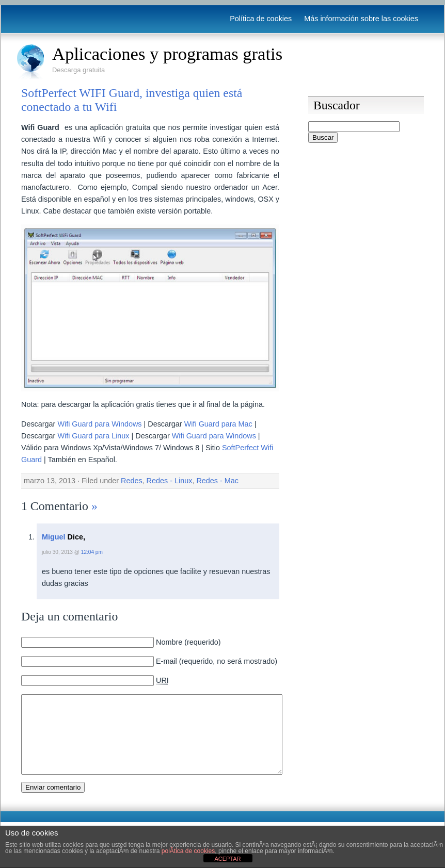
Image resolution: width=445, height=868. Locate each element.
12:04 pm (92, 552)
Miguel (54, 537)
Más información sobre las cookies (361, 19)
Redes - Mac (217, 481)
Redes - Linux (170, 481)
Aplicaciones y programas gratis (167, 54)
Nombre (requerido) (188, 642)
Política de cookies (261, 19)
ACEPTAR (227, 859)
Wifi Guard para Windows (99, 424)
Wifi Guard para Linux (93, 436)
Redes (132, 481)
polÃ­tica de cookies (188, 851)
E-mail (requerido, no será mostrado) (217, 661)
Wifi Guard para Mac (218, 424)
